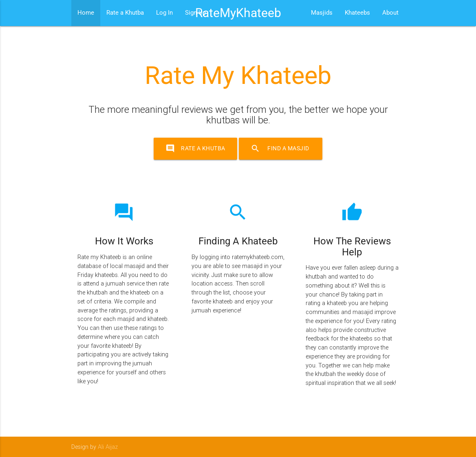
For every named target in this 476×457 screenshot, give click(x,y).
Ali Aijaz (108, 447)
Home (86, 13)
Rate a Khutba (125, 13)
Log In (164, 13)
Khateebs (357, 13)
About (390, 13)
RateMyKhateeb (238, 13)
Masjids (322, 13)
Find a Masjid (283, 148)
